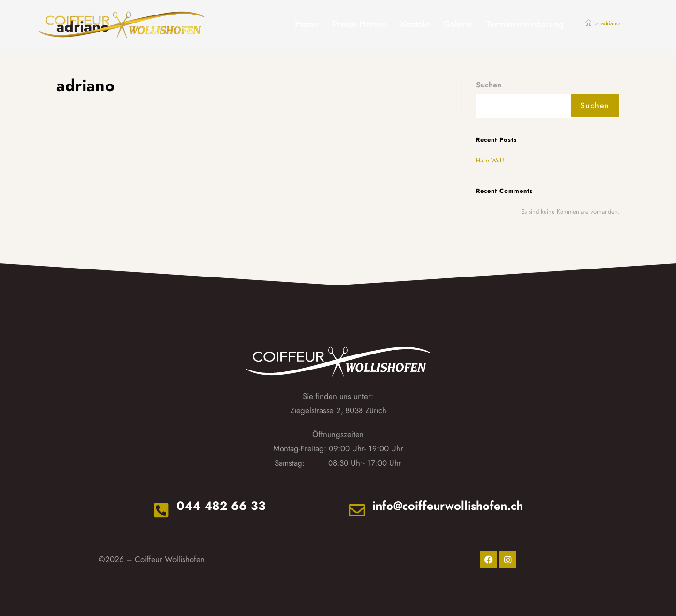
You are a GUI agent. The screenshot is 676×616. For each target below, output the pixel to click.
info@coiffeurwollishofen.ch (448, 506)
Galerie (458, 24)
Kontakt (415, 24)
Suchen (489, 85)
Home (307, 24)
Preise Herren (359, 24)
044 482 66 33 (221, 506)
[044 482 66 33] (161, 510)
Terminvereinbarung (525, 24)
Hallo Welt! (490, 160)
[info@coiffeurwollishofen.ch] (357, 510)
